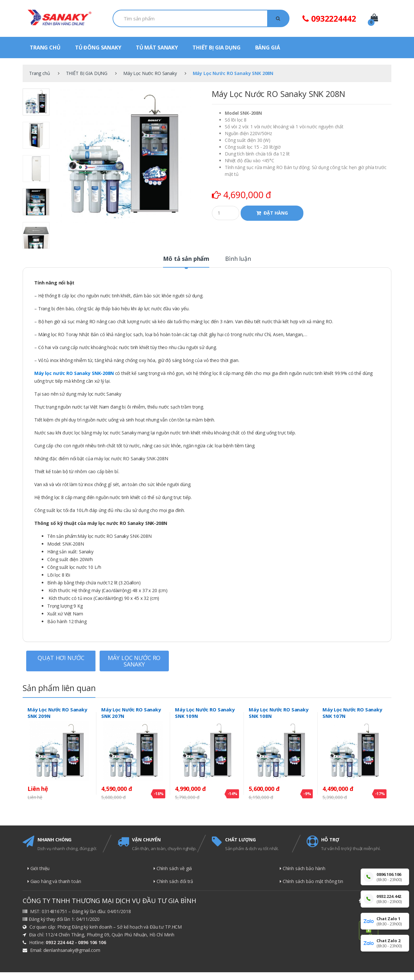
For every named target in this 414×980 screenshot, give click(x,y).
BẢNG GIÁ (268, 48)
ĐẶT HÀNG (276, 213)
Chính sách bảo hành (303, 868)
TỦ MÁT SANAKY (157, 48)
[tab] (186, 261)
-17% (380, 794)
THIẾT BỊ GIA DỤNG (217, 48)
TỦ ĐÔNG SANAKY (98, 48)
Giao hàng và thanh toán (54, 881)
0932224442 (329, 18)
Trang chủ (40, 73)
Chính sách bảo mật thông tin (311, 881)
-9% (307, 794)
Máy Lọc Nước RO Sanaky (150, 73)
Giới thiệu (38, 868)
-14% (233, 794)
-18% (159, 794)
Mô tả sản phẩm (186, 259)
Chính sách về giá (173, 868)
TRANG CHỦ (45, 48)
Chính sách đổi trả (173, 881)
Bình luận (238, 259)
